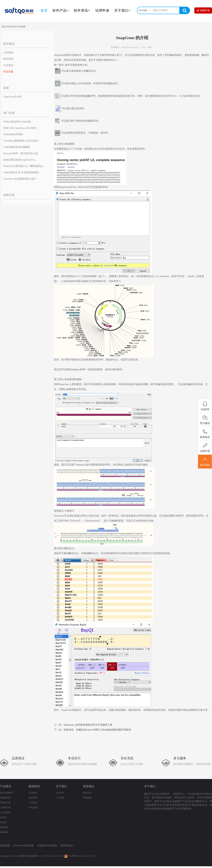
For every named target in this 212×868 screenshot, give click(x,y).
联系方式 (87, 793)
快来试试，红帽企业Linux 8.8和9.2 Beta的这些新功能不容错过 (97, 730)
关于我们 (123, 10)
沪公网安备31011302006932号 (80, 856)
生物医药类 (5, 798)
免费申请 (203, 10)
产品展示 (6, 786)
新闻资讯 (34, 786)
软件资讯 (82, 10)
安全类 (3, 822)
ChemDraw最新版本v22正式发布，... (23, 141)
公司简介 (60, 793)
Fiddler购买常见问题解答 (17, 147)
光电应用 (4, 827)
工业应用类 (5, 812)
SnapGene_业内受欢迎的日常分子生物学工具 (88, 725)
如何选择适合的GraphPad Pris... (20, 160)
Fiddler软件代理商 (13, 134)
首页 (44, 10)
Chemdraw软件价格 (23, 846)
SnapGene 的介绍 (12, 97)
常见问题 (21, 27)
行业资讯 (8, 65)
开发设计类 (5, 803)
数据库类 (4, 832)
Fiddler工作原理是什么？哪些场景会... (24, 166)
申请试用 (87, 798)
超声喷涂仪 (67, 846)
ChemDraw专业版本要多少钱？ (20, 179)
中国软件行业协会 (47, 846)
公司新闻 (8, 53)
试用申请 (102, 10)
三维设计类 (5, 808)
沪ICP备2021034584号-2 (53, 856)
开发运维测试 (6, 793)
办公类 (3, 817)
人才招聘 (60, 798)
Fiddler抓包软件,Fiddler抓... (18, 122)
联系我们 (89, 786)
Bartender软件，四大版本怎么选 (21, 153)
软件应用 (8, 59)
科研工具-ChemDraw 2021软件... (21, 128)
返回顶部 (205, 462)
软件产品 (61, 10)
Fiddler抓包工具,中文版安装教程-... (22, 172)
